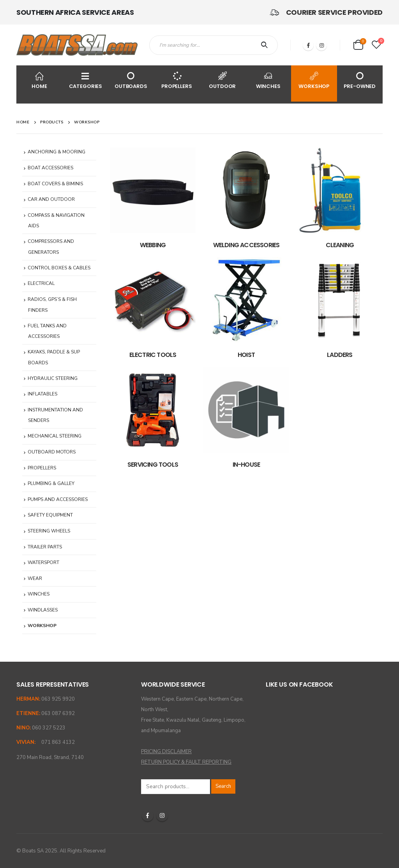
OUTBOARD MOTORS (52, 452)
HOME (39, 80)
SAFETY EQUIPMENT (50, 515)
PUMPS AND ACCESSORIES (58, 499)
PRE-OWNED (360, 80)
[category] (153, 190)
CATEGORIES (86, 80)
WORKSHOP (314, 80)
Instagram (162, 815)
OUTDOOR (222, 80)
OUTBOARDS (131, 80)
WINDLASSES (43, 610)
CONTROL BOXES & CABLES (59, 268)
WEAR (35, 578)
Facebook (148, 815)
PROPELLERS (177, 80)
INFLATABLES (42, 394)
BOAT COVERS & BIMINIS (55, 184)
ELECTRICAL (41, 283)
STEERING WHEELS (49, 531)
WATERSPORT (43, 562)
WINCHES (268, 80)
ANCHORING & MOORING (56, 152)
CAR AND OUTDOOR (51, 199)
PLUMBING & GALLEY (51, 483)
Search (223, 786)
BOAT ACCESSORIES (50, 168)
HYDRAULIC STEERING (53, 378)
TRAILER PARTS (45, 547)
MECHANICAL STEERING (55, 436)
